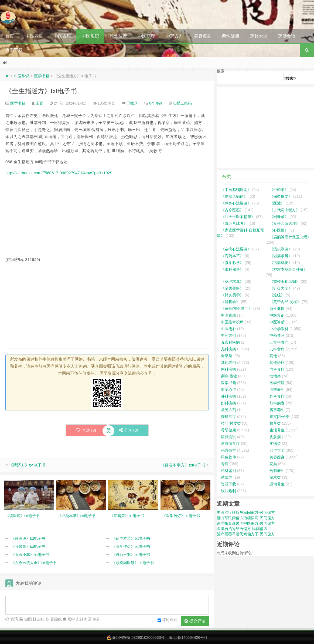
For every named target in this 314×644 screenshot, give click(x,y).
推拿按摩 (118, 36)
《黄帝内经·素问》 (237, 308)
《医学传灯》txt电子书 (131, 546)
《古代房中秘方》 (285, 210)
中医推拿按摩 (232, 322)
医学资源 (277, 383)
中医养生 (34, 36)
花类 (273, 464)
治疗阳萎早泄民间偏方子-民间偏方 (246, 534)
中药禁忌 (277, 336)
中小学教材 (279, 329)
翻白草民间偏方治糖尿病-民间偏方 (246, 518)
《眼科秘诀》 (232, 269)
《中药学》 (279, 190)
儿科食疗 (277, 349)
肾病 (225, 464)
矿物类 (275, 444)
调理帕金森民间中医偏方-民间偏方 (246, 523)
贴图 (28, 619)
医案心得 (228, 390)
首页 (10, 36)
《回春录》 (279, 217)
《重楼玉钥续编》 (285, 281)
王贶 (39, 103)
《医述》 (277, 203)
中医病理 (146, 36)
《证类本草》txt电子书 (131, 538)
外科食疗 (277, 396)
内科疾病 (228, 369)
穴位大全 (277, 450)
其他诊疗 (277, 363)
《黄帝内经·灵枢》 (285, 302)
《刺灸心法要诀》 (236, 203)
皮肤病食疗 (230, 444)
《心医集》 (279, 230)
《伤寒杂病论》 (234, 196)
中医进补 (228, 329)
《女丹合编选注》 (285, 223)
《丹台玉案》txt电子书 (131, 555)
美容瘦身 (203, 36)
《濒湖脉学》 (232, 263)
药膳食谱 (287, 36)
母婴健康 (228, 430)
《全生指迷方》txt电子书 (41, 91)
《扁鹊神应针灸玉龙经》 (290, 237)
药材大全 (259, 36)
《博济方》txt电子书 (27, 465)
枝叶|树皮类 (231, 423)
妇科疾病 (228, 403)
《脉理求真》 (232, 281)
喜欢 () (86, 430)
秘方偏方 (228, 450)
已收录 (132, 103)
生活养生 (277, 430)
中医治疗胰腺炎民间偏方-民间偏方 (246, 512)
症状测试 (228, 437)
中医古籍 (62, 36)
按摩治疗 (228, 417)
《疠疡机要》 (281, 263)
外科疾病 (228, 396)
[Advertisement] (107, 218)
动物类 (275, 376)
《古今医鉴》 (232, 210)
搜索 (221, 71)
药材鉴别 (228, 471)
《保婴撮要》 (281, 196)
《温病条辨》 (281, 256)
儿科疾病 (228, 349)
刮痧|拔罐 (229, 376)
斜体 (83, 619)
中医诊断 (277, 322)
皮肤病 (275, 437)
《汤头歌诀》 (281, 249)
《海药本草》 (232, 256)
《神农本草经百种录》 (288, 269)
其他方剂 (228, 363)
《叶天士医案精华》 (238, 217)
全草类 (227, 356)
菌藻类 (227, 477)
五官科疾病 (230, 342)
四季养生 (277, 390)
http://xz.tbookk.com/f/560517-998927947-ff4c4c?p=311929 (59, 173)
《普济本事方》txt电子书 (183, 465)
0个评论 (156, 103)
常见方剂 (228, 410)
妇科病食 (277, 403)
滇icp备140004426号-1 (188, 638)
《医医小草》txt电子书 (30, 555)
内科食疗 (277, 369)
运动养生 (277, 484)
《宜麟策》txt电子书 (28, 546)
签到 (96, 619)
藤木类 (275, 477)
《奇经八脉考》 (234, 223)
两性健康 (231, 36)
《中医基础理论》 (236, 190)
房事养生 (277, 410)
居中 (71, 619)
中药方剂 (175, 36)
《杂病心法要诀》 (236, 249)
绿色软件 (228, 457)
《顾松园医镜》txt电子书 (133, 563)
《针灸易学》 (232, 295)
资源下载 (14, 50)
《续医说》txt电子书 (28, 538)
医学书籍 (42, 76)
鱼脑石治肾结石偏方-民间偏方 (242, 529)
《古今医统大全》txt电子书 (34, 563)
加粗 (40, 619)
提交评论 (195, 621)
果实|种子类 (279, 417)
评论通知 (167, 620)
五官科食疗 (279, 342)
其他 (273, 356)
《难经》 (277, 295)
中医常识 (90, 36)
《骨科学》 (230, 302)
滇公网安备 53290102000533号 (138, 638)
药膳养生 (277, 471)
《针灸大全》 (281, 288)
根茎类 (275, 423)
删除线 (56, 619)
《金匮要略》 (232, 288)
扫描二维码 (182, 103)
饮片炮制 (228, 491)
